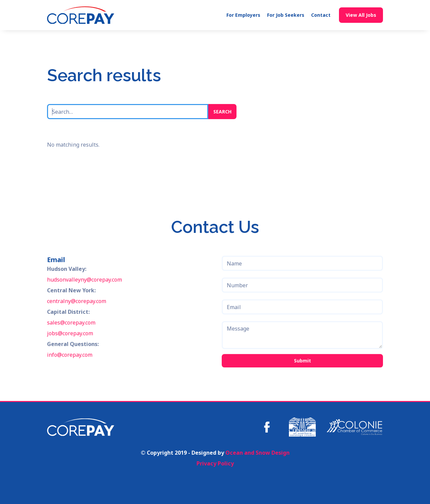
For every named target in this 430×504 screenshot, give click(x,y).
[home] (81, 15)
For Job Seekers (286, 15)
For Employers (243, 15)
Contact (321, 15)
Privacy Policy (215, 463)
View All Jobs (361, 15)
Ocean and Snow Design (257, 453)
